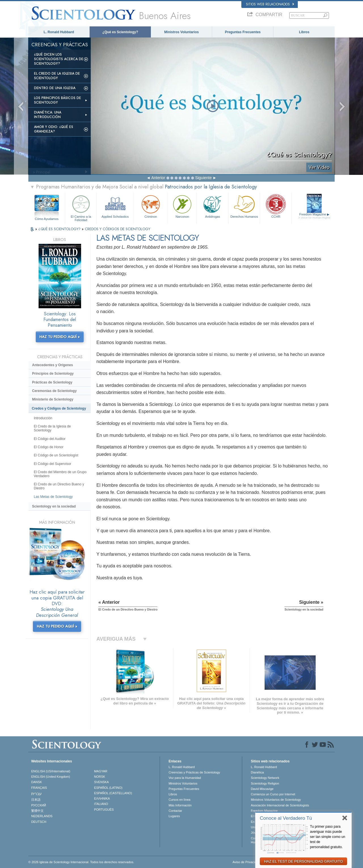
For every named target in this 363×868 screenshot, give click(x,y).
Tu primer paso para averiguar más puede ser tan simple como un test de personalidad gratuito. (328, 837)
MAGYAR (101, 771)
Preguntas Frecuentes (243, 32)
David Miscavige (262, 789)
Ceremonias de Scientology (54, 391)
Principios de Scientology (53, 374)
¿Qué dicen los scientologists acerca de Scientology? (59, 59)
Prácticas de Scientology (52, 382)
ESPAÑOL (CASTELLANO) (113, 793)
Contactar (175, 811)
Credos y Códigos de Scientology (59, 408)
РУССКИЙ (39, 805)
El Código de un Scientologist (56, 455)
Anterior (158, 178)
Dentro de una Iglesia (55, 88)
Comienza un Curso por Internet (273, 794)
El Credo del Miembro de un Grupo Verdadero (60, 474)
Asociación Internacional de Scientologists (280, 805)
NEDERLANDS (42, 816)
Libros (304, 32)
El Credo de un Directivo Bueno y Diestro (59, 486)
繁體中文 (37, 811)
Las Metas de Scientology (53, 497)
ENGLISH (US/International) (51, 771)
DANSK (37, 782)
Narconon (182, 206)
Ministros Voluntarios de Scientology (276, 800)
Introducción (43, 418)
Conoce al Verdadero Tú (286, 818)
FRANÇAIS (39, 788)
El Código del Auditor (50, 439)
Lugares (174, 816)
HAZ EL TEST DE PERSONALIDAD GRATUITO (303, 861)
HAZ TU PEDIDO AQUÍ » (60, 337)
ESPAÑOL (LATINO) (108, 788)
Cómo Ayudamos (47, 219)
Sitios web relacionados (270, 4)
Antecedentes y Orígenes (52, 365)
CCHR (276, 206)
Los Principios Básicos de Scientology (58, 100)
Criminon (151, 206)
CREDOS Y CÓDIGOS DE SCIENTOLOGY (118, 229)
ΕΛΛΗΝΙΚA (102, 798)
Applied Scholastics (115, 206)
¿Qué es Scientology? (120, 32)
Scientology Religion (265, 783)
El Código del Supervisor (52, 464)
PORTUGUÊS (104, 810)
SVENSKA (102, 782)
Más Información (180, 805)
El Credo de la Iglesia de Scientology (57, 76)
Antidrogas (212, 206)
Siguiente (203, 178)
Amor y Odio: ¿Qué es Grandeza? (54, 129)
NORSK (100, 777)
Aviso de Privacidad (246, 862)
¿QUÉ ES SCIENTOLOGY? (60, 229)
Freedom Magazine (314, 216)
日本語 (36, 800)
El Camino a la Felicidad (81, 207)
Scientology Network (265, 778)
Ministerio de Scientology (53, 399)
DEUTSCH (39, 822)
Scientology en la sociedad (54, 506)
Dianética (257, 772)
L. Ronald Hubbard (59, 32)
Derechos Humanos (244, 206)
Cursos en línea (179, 800)
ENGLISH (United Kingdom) (51, 777)
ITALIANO (101, 804)
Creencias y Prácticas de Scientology (194, 772)
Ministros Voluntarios (181, 32)
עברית (36, 794)
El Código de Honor (49, 447)
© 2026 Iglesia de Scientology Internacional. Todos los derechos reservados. (81, 862)
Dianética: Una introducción (48, 115)
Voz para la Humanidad (185, 778)
